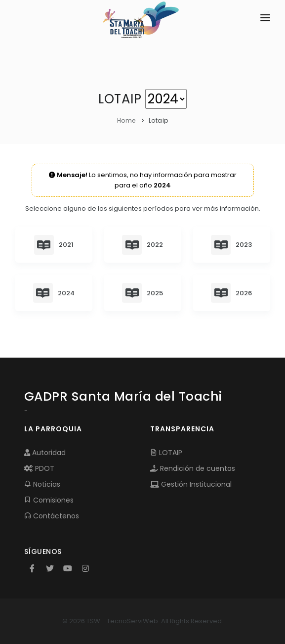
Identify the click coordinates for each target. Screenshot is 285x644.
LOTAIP (166, 453)
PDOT (39, 468)
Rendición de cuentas (193, 468)
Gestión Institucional (191, 484)
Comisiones (49, 500)
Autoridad (45, 453)
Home (126, 120)
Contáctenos (52, 516)
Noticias (42, 484)
